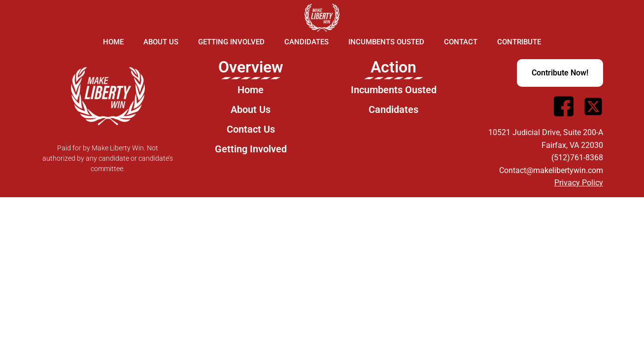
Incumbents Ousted (386, 42)
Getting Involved (231, 42)
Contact (461, 42)
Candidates (306, 42)
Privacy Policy (579, 183)
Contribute (519, 42)
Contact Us (251, 129)
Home (113, 42)
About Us (161, 42)
